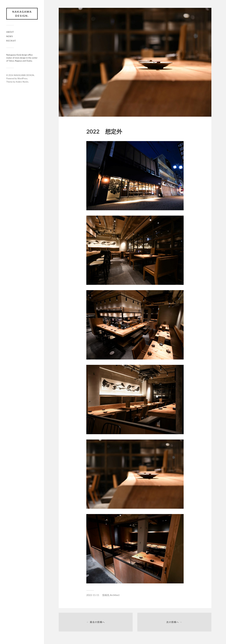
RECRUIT (11, 41)
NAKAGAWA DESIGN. (22, 14)
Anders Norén (22, 82)
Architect (115, 595)
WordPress (22, 78)
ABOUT (10, 32)
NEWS (10, 36)
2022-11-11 (93, 595)
